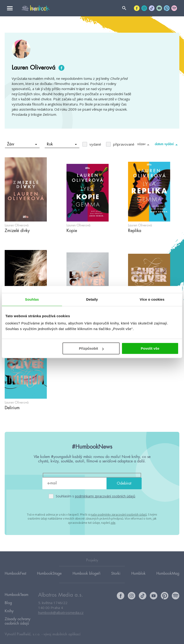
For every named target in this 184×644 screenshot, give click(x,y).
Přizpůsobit (91, 348)
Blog (8, 601)
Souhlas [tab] (32, 299)
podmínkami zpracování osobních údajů (105, 496)
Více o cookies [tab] (152, 299)
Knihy (9, 608)
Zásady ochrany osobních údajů (18, 617)
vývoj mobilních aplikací (62, 629)
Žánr (22, 144)
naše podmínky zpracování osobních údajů (119, 514)
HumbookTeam (17, 594)
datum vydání (167, 144)
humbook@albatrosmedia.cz (61, 613)
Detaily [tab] (92, 299)
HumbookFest (15, 573)
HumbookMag (168, 573)
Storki (116, 573)
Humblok (138, 573)
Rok (62, 144)
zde (113, 522)
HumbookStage (49, 573)
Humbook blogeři (86, 573)
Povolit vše (150, 348)
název (144, 144)
